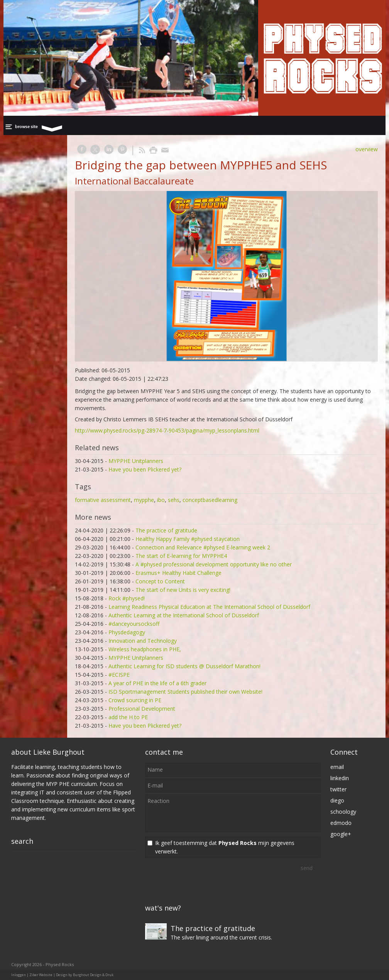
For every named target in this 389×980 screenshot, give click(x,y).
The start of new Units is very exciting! (183, 590)
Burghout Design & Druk (93, 975)
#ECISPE (119, 675)
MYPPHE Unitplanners (136, 461)
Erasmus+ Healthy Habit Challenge (178, 573)
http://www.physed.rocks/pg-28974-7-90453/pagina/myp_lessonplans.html (167, 430)
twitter (338, 789)
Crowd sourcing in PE (135, 700)
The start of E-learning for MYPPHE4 (181, 556)
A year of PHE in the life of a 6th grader (157, 683)
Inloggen (19, 975)
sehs (174, 500)
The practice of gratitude (166, 530)
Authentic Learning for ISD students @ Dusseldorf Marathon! (184, 666)
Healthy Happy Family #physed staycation (188, 539)
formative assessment (103, 500)
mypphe (144, 500)
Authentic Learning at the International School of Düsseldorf (184, 615)
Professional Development (142, 709)
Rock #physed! (127, 598)
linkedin (340, 778)
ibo (161, 500)
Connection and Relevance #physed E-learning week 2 (203, 547)
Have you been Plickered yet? (145, 469)
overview (367, 149)
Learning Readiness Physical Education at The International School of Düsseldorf (209, 607)
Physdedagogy (127, 632)
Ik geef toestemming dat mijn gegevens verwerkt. (225, 847)
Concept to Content (160, 581)
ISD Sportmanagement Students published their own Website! (185, 692)
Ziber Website (41, 975)
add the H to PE (128, 717)
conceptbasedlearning (210, 500)
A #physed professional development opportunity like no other (214, 564)
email (337, 767)
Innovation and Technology (143, 641)
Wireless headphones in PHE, (145, 649)
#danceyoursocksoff (134, 624)
